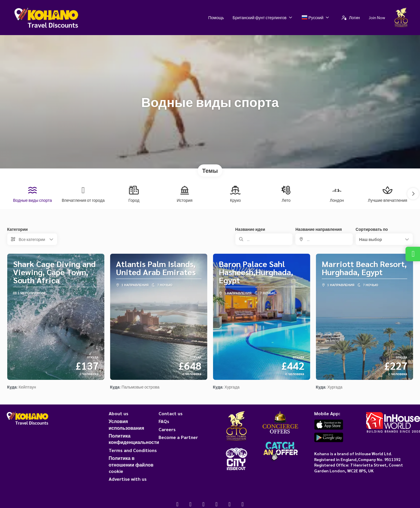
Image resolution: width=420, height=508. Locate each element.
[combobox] (324, 239)
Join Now (377, 17)
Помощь (216, 17)
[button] (413, 194)
